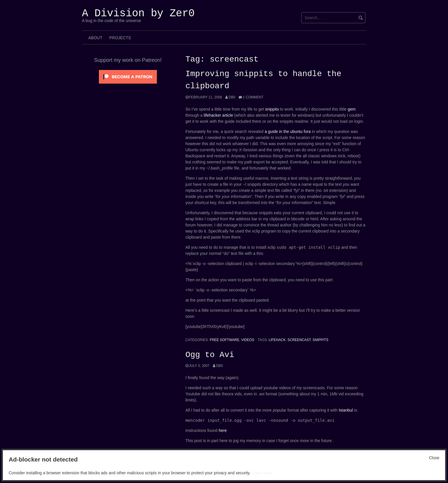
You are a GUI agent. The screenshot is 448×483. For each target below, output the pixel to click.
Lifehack (277, 340)
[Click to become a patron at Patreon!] (128, 76)
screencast (299, 340)
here (223, 430)
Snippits (320, 340)
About (95, 38)
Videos (248, 340)
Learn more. (263, 473)
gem (352, 109)
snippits (272, 109)
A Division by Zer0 (138, 13)
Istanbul (346, 410)
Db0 (232, 97)
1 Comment (253, 97)
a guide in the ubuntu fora (288, 131)
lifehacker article (218, 115)
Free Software (224, 340)
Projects (120, 38)
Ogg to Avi (210, 355)
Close (434, 458)
